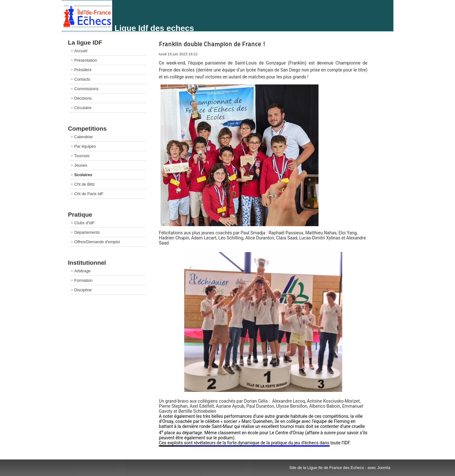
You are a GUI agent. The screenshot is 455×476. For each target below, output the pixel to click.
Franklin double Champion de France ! (212, 44)
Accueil (81, 51)
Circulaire (83, 108)
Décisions (83, 98)
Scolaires (83, 175)
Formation (83, 280)
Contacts (82, 79)
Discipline (83, 290)
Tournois (82, 156)
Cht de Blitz (85, 184)
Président (83, 70)
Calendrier (84, 137)
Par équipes (85, 146)
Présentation (86, 60)
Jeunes (81, 165)
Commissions (86, 89)
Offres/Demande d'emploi (97, 242)
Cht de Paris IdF (89, 194)
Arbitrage (82, 271)
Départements (87, 232)
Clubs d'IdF (84, 223)
